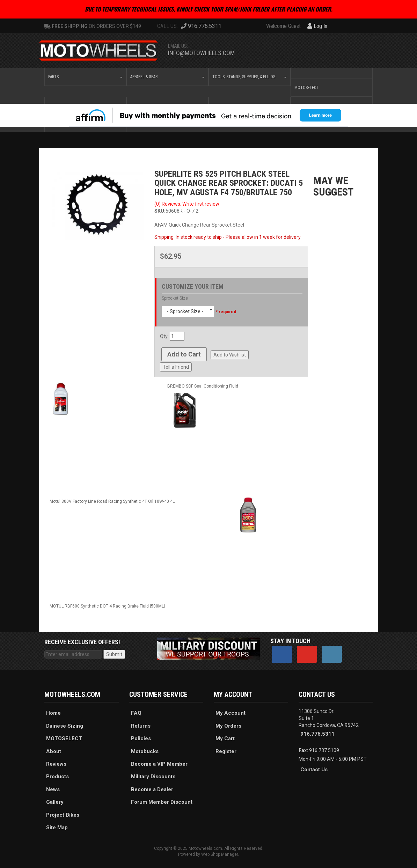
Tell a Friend (176, 367)
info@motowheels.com (201, 53)
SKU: (160, 211)
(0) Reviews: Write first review (187, 204)
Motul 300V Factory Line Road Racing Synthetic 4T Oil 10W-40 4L (112, 501)
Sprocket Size (175, 298)
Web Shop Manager (220, 854)
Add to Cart (184, 354)
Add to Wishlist (230, 355)
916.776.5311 (317, 734)
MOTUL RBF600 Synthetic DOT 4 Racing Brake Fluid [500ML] (107, 606)
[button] (85, 77)
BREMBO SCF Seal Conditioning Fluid (203, 386)
